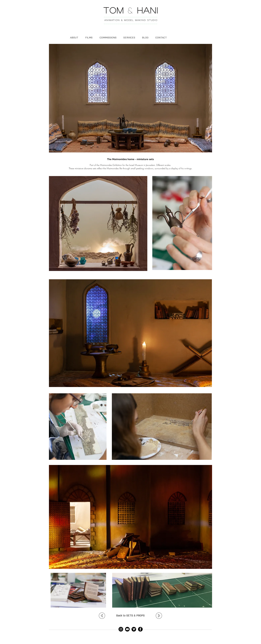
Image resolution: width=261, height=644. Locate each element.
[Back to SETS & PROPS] (130, 616)
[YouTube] (127, 629)
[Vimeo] (134, 629)
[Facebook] (140, 629)
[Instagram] (121, 629)
